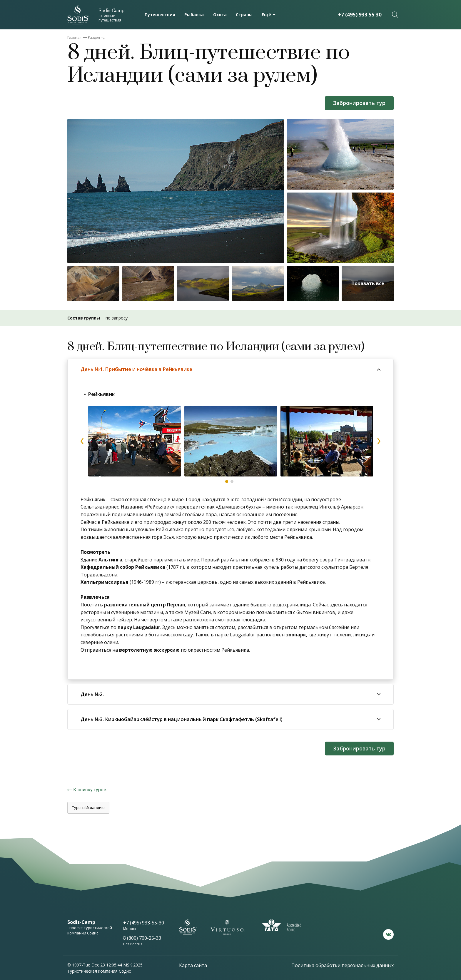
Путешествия (160, 15)
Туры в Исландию (88, 807)
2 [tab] (232, 481)
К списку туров (90, 790)
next (379, 441)
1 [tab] (227, 481)
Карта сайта (193, 965)
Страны (244, 15)
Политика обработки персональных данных (343, 965)
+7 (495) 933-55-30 (144, 923)
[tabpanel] (135, 441)
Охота (220, 15)
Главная (74, 37)
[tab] (230, 369)
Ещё (266, 15)
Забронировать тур (359, 103)
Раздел (94, 37)
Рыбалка (194, 15)
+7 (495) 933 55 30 (360, 15)
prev (82, 441)
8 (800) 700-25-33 (142, 938)
